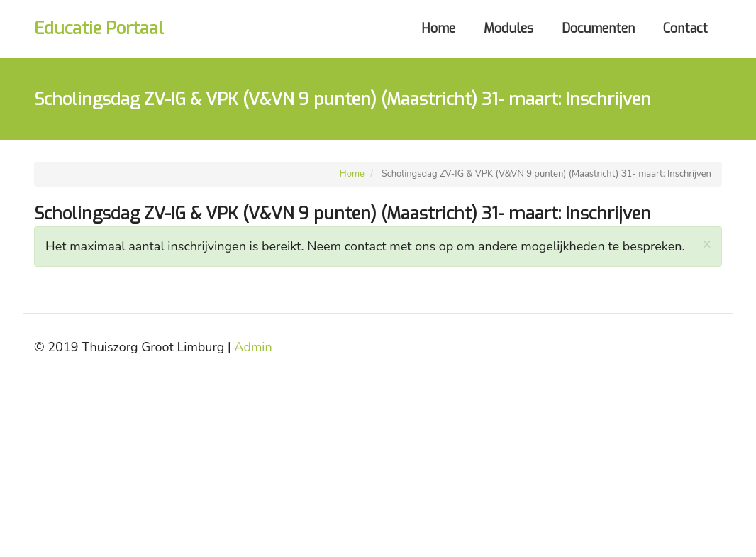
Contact (685, 28)
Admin (253, 347)
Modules (508, 28)
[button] (707, 244)
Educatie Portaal (99, 28)
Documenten (598, 28)
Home (438, 28)
